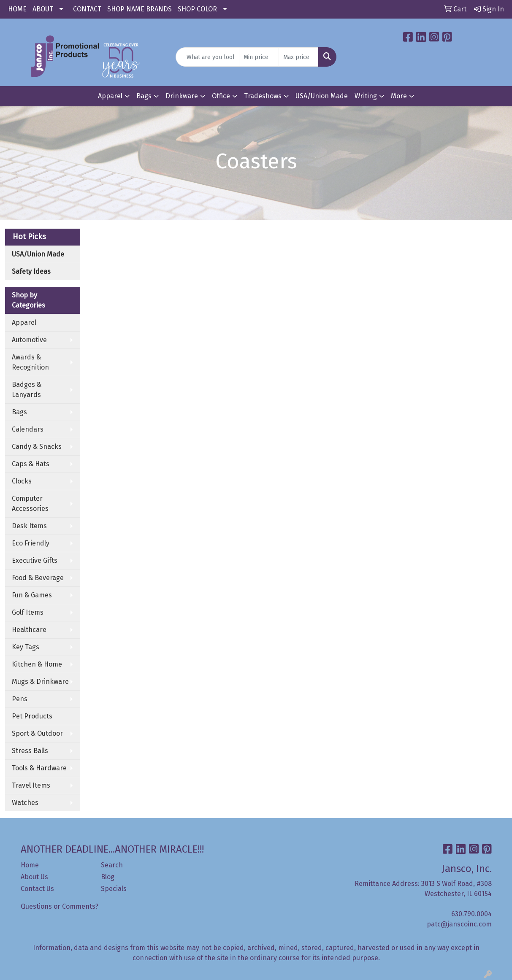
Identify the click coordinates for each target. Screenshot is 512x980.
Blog (108, 877)
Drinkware (182, 96)
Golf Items (28, 612)
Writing (366, 96)
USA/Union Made (322, 96)
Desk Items (29, 526)
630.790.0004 (471, 914)
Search (112, 865)
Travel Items (31, 785)
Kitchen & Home (37, 664)
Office (221, 96)
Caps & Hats (31, 464)
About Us (34, 877)
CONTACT (87, 9)
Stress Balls (30, 751)
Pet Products (32, 716)
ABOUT (43, 9)
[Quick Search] (207, 57)
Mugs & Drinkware (40, 682)
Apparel (110, 96)
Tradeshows (263, 96)
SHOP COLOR (197, 9)
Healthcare (29, 630)
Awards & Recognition (30, 362)
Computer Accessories (30, 503)
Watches (25, 803)
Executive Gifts (35, 560)
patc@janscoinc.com (459, 924)
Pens (20, 699)
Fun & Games (32, 595)
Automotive (29, 340)
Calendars (28, 429)
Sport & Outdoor (37, 733)
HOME (17, 9)
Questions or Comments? (60, 906)
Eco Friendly (31, 543)
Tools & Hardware (39, 768)
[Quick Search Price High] (299, 57)
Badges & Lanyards (27, 390)
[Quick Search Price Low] (259, 57)
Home (30, 865)
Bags (144, 96)
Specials (114, 889)
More (399, 96)
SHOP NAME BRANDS (140, 9)
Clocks (22, 481)
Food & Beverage (38, 578)
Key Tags (26, 647)
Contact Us (37, 889)
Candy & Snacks (37, 447)
